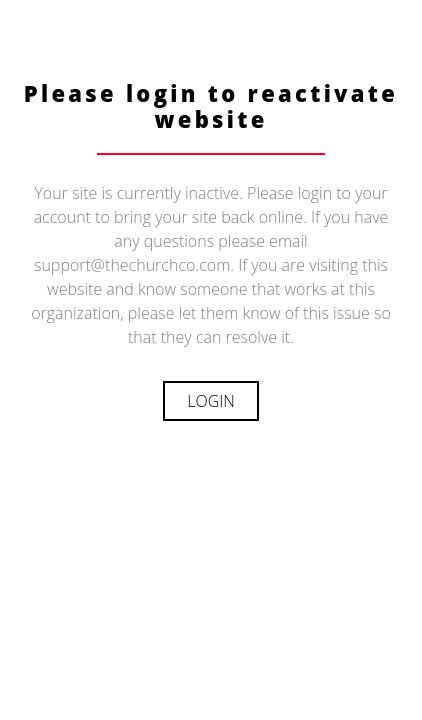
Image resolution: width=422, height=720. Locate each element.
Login (211, 401)
